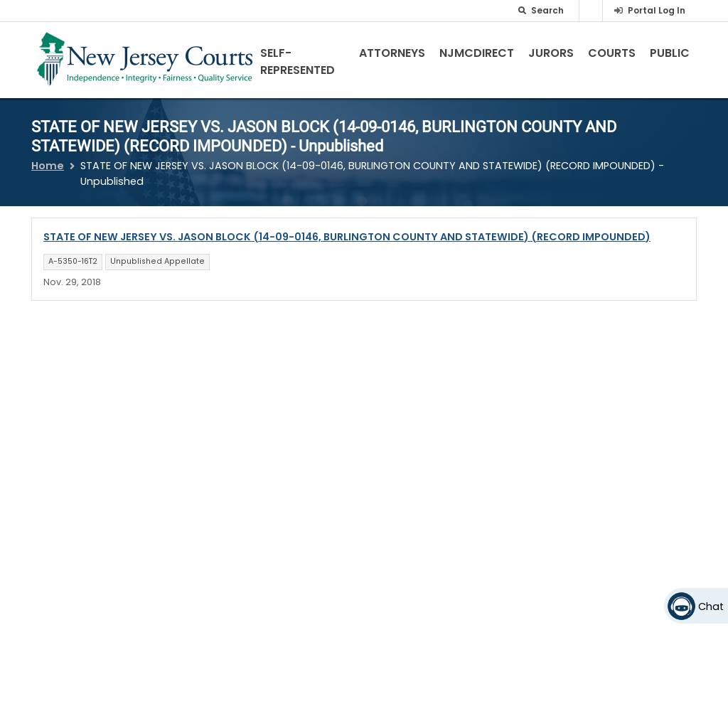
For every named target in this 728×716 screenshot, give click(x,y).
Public (670, 53)
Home (48, 166)
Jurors (551, 53)
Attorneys (392, 53)
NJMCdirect (477, 53)
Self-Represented (298, 62)
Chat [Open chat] (711, 607)
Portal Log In (657, 10)
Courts (612, 53)
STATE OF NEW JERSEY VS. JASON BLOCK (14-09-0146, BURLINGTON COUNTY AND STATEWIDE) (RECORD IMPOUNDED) (347, 237)
